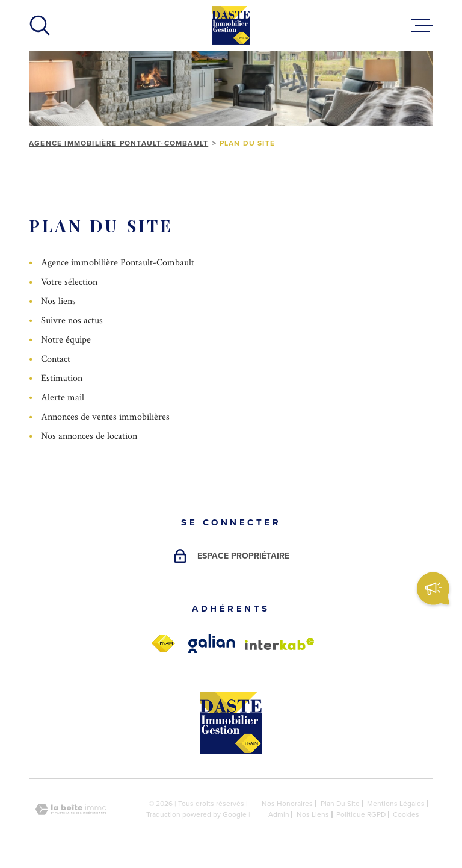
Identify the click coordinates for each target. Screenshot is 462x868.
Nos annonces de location (89, 436)
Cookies (406, 814)
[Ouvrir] (40, 25)
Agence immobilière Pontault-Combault (119, 143)
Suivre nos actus (72, 321)
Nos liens (58, 301)
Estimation (62, 378)
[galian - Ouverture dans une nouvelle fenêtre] (212, 644)
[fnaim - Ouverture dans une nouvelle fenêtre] (163, 644)
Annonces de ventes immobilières (105, 417)
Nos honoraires (287, 804)
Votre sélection (69, 282)
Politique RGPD (361, 814)
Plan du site (340, 804)
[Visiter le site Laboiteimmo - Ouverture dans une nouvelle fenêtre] (71, 809)
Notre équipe (66, 340)
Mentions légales (396, 804)
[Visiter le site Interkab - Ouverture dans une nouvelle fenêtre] (280, 644)
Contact (56, 359)
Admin (279, 814)
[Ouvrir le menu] (422, 25)
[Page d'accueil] (231, 25)
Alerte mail (63, 398)
